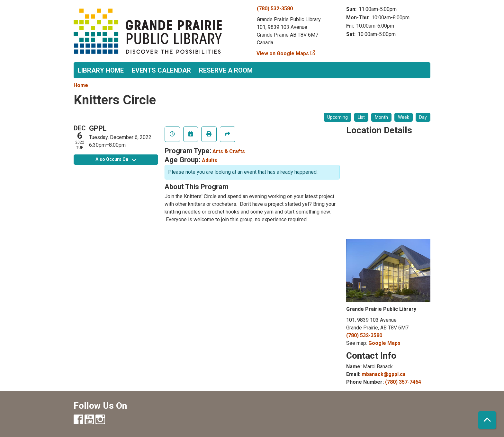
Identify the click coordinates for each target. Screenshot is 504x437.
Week (404, 117)
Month (381, 117)
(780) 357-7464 (403, 382)
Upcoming (337, 117)
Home (81, 85)
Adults (210, 160)
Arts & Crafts (229, 151)
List (361, 117)
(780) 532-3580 (275, 9)
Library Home (101, 70)
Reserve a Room (226, 70)
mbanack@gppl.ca (384, 374)
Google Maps (384, 343)
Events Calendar (161, 70)
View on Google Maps (283, 53)
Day (423, 117)
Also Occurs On (116, 159)
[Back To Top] (487, 420)
